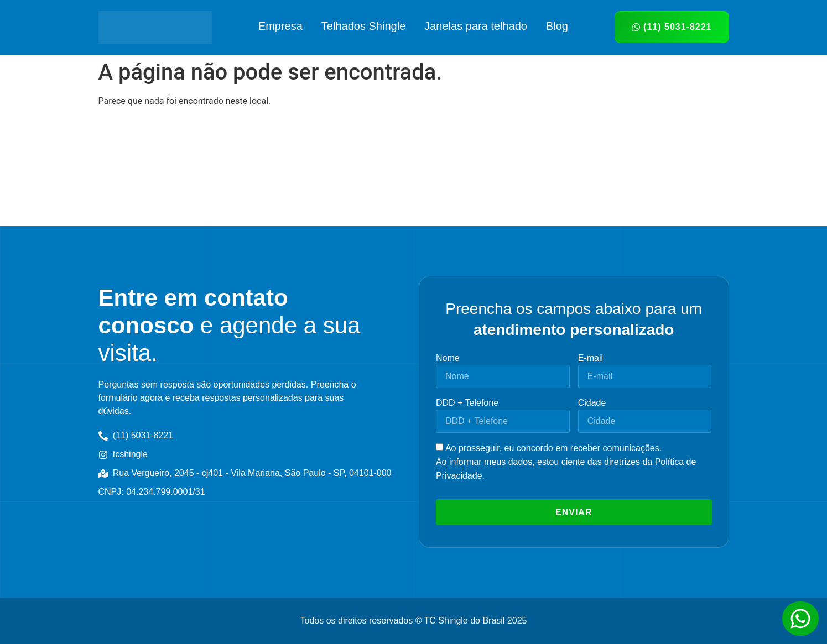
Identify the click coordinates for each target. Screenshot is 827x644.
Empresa (280, 26)
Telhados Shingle (363, 26)
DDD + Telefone (467, 403)
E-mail (591, 358)
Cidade (592, 403)
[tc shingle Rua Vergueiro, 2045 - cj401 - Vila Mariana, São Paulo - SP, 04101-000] (413, 171)
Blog (557, 26)
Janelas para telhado (476, 26)
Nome (448, 358)
